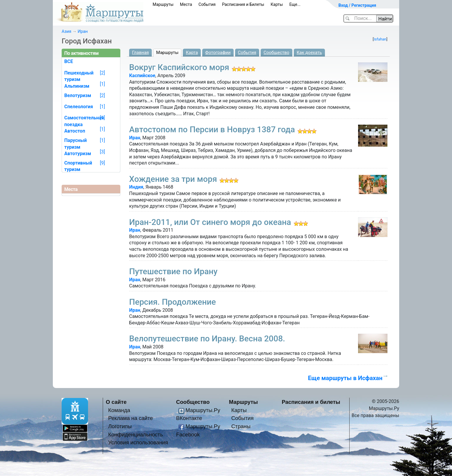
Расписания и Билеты (243, 4)
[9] (102, 118)
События (207, 4)
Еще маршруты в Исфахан (345, 378)
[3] (102, 152)
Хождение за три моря (173, 179)
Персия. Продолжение (173, 302)
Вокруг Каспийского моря (179, 67)
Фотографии (218, 52)
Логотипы (120, 426)
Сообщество (276, 52)
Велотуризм (78, 95)
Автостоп (75, 131)
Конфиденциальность (135, 435)
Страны (241, 426)
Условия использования (138, 442)
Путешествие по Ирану (173, 271)
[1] (102, 84)
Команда (119, 410)
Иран (82, 32)
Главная (140, 52)
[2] (102, 73)
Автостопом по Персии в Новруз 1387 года (212, 129)
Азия (66, 32)
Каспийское (142, 76)
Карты (277, 4)
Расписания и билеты (311, 402)
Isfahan (380, 39)
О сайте (116, 402)
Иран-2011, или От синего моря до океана (210, 222)
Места (186, 4)
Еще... (295, 4)
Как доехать (309, 52)
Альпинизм (77, 86)
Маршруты (163, 4)
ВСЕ (69, 61)
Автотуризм (78, 154)
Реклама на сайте (130, 418)
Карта (192, 52)
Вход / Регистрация (357, 5)
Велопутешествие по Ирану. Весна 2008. (207, 339)
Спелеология (79, 107)
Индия (136, 187)
